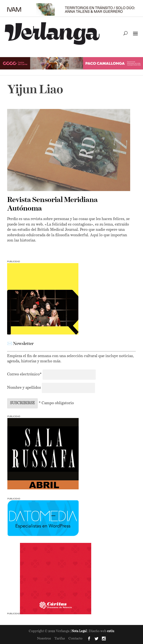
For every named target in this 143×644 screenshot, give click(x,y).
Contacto (75, 639)
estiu (111, 631)
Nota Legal (79, 631)
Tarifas (60, 639)
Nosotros (44, 639)
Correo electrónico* (25, 374)
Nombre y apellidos (24, 388)
